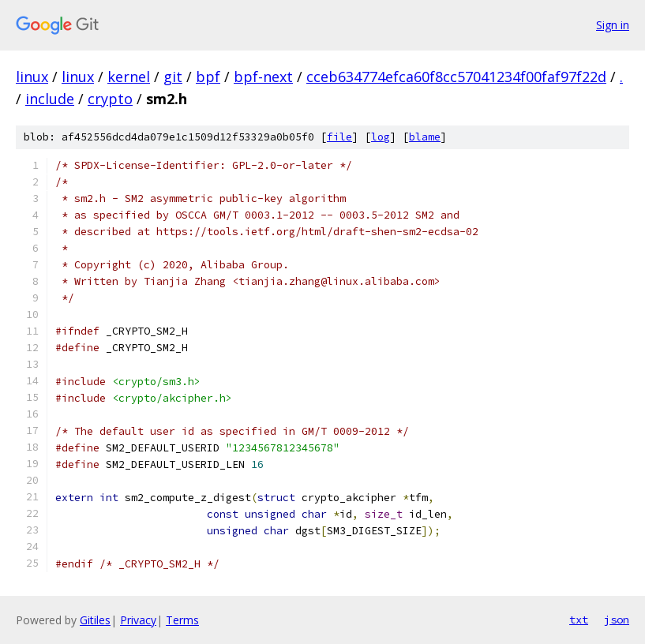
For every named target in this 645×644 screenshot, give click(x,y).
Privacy (138, 620)
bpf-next (263, 77)
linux (32, 77)
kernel (129, 77)
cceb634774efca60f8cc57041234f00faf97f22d (456, 77)
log (381, 137)
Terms (182, 620)
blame (425, 137)
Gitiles (95, 620)
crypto (110, 99)
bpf (208, 77)
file (339, 137)
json (617, 620)
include (50, 99)
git (173, 77)
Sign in (613, 25)
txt (579, 620)
